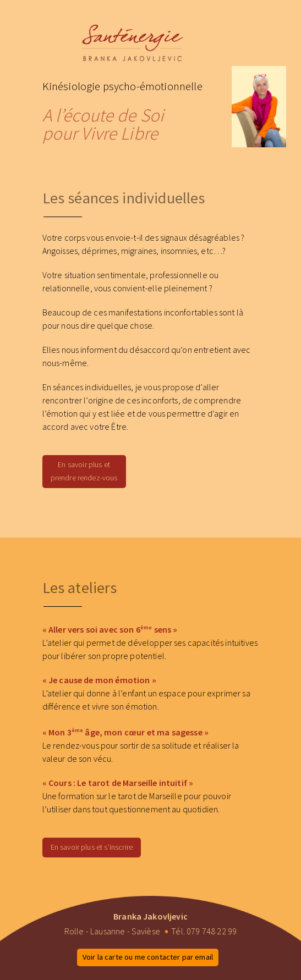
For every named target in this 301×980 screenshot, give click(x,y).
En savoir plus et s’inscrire (92, 847)
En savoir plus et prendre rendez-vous (84, 471)
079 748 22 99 (212, 931)
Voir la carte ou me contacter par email (148, 957)
